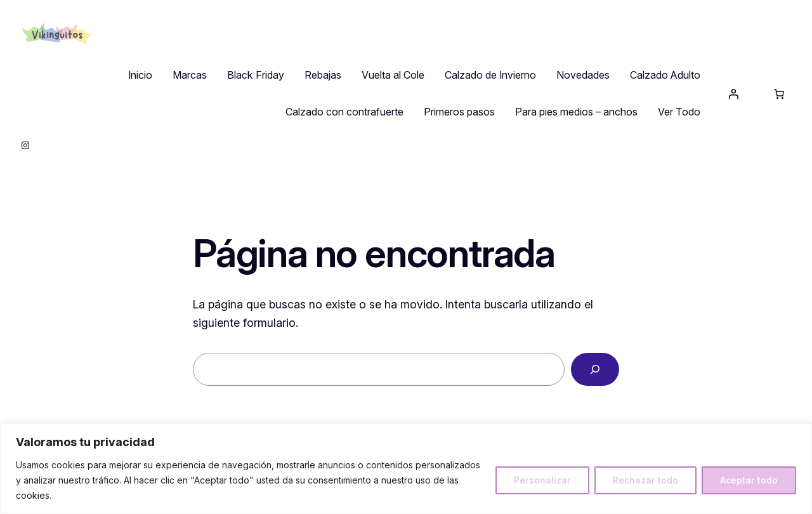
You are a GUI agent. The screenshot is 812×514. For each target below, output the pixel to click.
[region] (406, 469)
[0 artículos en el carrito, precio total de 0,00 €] (779, 94)
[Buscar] (595, 369)
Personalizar (542, 480)
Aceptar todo (749, 480)
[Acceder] (733, 94)
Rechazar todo (645, 480)
